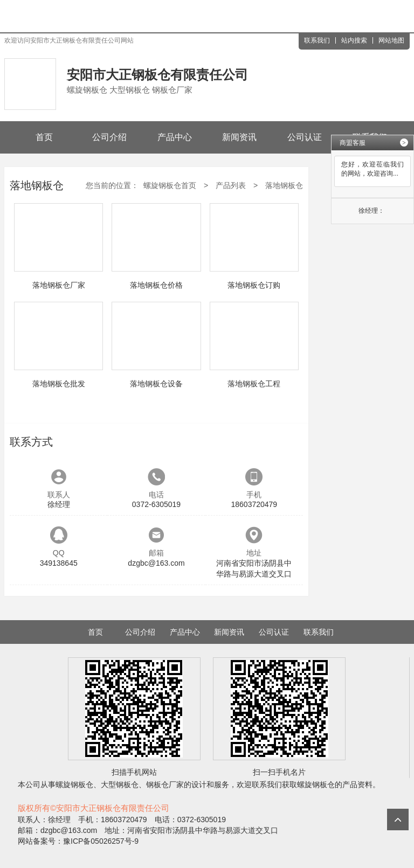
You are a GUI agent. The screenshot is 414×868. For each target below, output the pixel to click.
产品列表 (231, 185)
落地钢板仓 (284, 185)
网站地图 (391, 40)
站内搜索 (354, 40)
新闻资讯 (239, 137)
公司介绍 (109, 137)
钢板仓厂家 (165, 784)
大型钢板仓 (120, 784)
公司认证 (305, 137)
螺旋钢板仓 (74, 784)
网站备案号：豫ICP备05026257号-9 (78, 841)
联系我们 (317, 40)
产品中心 (175, 137)
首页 (44, 137)
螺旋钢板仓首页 (170, 185)
